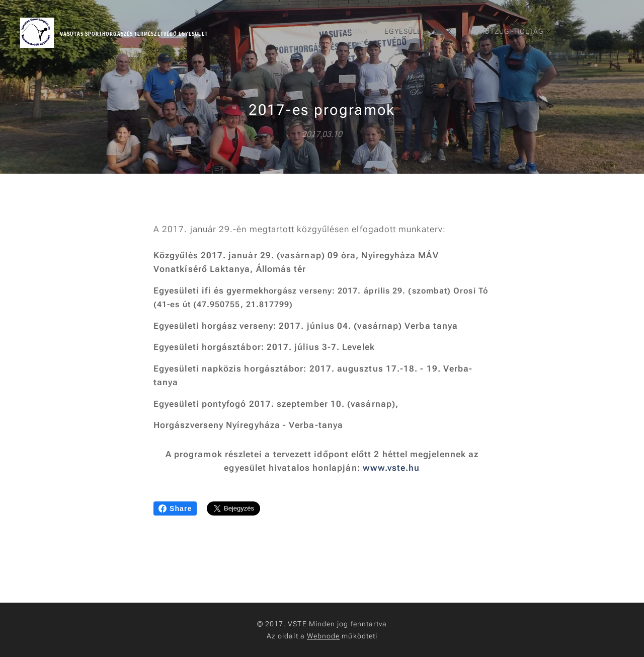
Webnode (324, 636)
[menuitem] (463, 33)
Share (175, 508)
